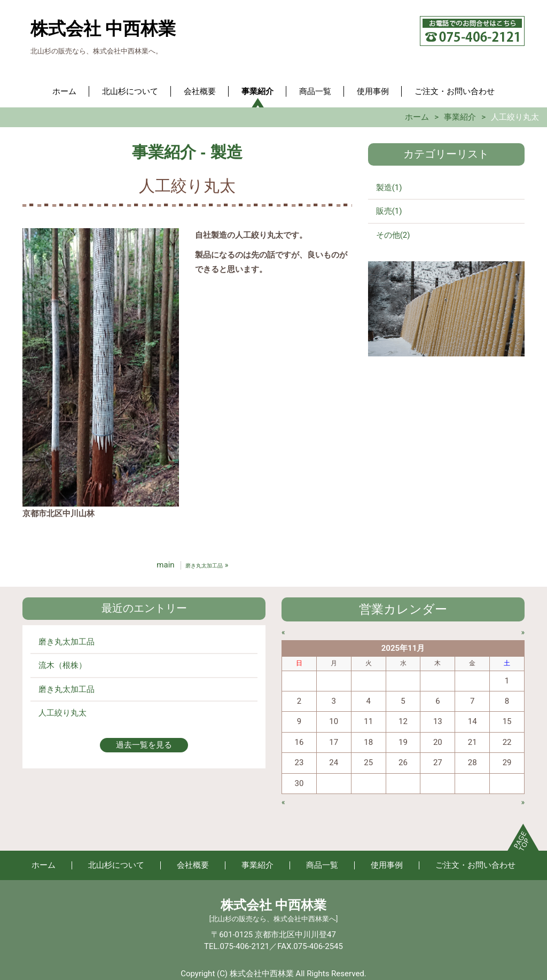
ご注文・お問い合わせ (455, 91)
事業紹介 (257, 91)
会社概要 (200, 91)
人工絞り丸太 (62, 713)
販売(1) (389, 211)
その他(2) (393, 235)
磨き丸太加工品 (67, 642)
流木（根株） (62, 665)
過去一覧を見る (144, 745)
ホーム (64, 91)
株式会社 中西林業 (103, 29)
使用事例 (373, 91)
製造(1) (389, 188)
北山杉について (130, 91)
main (165, 565)
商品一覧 (315, 91)
